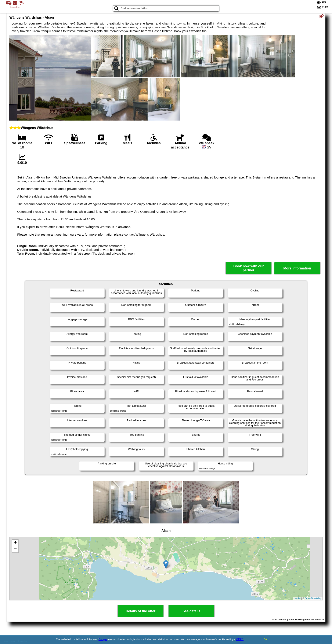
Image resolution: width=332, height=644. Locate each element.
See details (191, 611)
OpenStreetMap (313, 598)
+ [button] (15, 543)
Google (103, 639)
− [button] (15, 549)
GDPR (240, 639)
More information (297, 268)
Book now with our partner (248, 268)
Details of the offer (141, 611)
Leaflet (297, 598)
